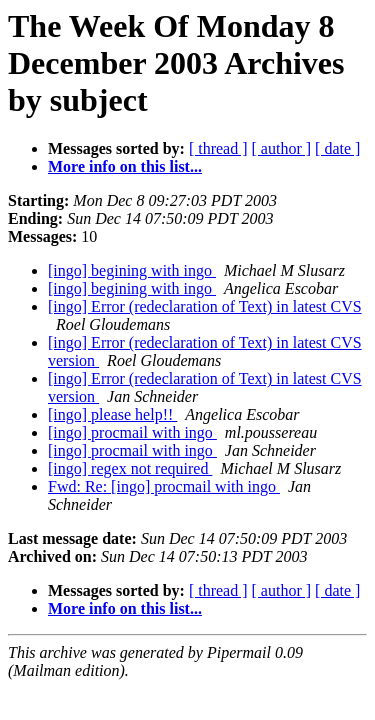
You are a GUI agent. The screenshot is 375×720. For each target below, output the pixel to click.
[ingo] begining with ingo (132, 270)
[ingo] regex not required (130, 468)
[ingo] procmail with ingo (132, 432)
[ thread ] (218, 148)
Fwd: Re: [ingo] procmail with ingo (164, 486)
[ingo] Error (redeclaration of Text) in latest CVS (205, 306)
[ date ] (337, 148)
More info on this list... (125, 166)
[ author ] (282, 148)
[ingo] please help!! (112, 414)
